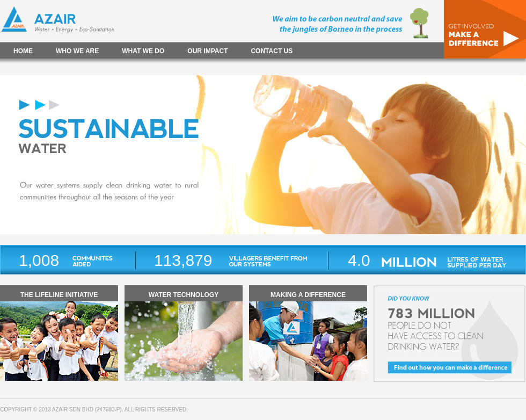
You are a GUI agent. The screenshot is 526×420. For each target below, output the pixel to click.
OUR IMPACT (207, 51)
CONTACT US (272, 51)
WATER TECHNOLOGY (184, 295)
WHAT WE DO (143, 51)
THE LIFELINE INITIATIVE (59, 295)
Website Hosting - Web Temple (235, 410)
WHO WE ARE (77, 51)
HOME (23, 51)
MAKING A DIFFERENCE (308, 295)
